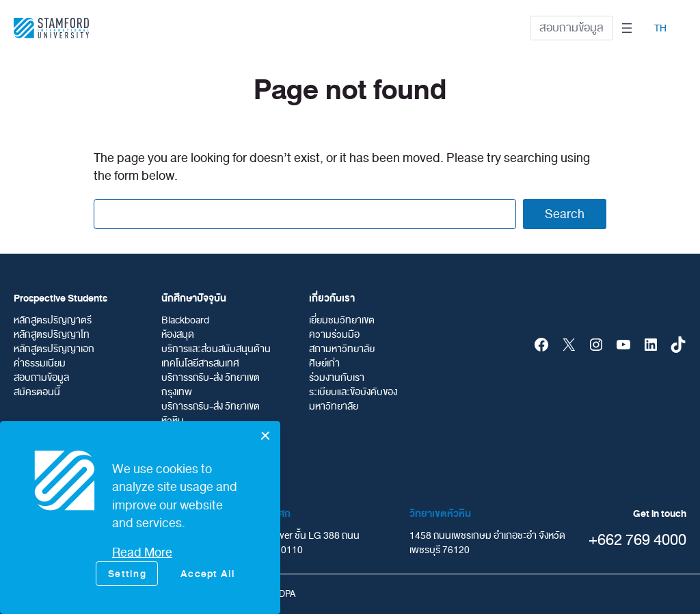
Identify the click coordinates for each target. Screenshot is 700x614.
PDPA (284, 594)
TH (660, 28)
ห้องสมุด (178, 335)
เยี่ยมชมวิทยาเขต (342, 320)
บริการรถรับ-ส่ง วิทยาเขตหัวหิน (211, 414)
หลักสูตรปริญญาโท (52, 335)
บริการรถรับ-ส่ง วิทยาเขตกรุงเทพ (211, 385)
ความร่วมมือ (334, 335)
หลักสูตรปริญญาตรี (53, 320)
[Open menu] (627, 28)
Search (565, 214)
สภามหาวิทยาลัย (342, 349)
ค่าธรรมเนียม (40, 363)
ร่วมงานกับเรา (337, 378)
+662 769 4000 (637, 540)
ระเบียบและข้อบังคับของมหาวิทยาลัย (353, 399)
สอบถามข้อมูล (571, 28)
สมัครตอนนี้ (37, 392)
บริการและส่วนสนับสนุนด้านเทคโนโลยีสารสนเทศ (216, 356)
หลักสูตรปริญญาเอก (54, 349)
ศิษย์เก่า (324, 363)
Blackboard (185, 320)
